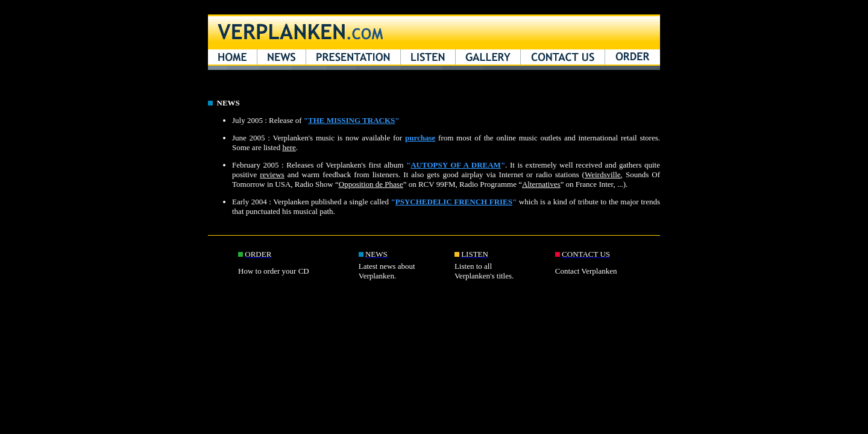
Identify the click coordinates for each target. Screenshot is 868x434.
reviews (272, 175)
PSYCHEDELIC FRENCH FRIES (454, 202)
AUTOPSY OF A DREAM (456, 165)
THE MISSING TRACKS (351, 120)
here (289, 147)
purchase (420, 138)
